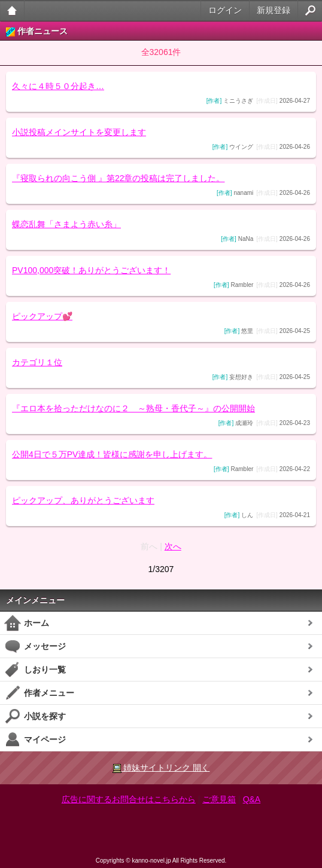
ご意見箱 (219, 799)
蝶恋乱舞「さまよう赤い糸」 (66, 224)
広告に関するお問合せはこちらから (129, 799)
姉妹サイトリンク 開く (161, 768)
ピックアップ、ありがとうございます (83, 500)
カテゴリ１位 (37, 362)
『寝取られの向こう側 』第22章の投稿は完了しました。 (118, 178)
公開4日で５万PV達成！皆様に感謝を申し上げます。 (112, 454)
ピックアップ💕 (42, 316)
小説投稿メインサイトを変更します (79, 132)
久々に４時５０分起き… (58, 86)
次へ (173, 546)
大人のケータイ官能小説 (12, 10)
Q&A (252, 799)
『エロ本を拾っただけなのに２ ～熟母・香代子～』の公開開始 (133, 408)
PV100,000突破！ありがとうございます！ (91, 270)
